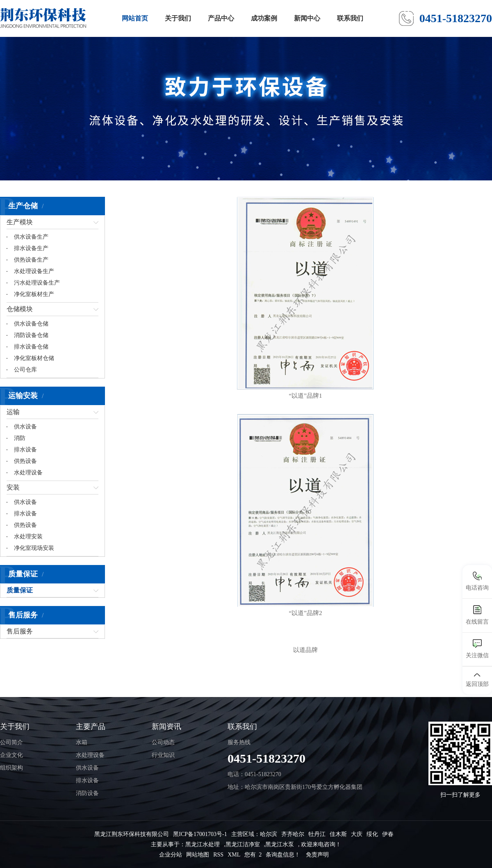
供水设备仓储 (31, 324)
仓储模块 (20, 309)
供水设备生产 (31, 237)
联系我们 (350, 18)
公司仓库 (25, 370)
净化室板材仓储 (34, 358)
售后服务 (20, 631)
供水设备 (25, 427)
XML (234, 855)
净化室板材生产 (34, 294)
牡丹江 (317, 834)
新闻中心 (307, 18)
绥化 (372, 834)
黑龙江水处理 (203, 844)
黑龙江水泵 (280, 844)
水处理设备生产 (34, 271)
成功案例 (264, 18)
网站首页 (135, 18)
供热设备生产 (31, 260)
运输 (13, 412)
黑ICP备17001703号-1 (200, 834)
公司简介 (11, 742)
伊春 (388, 834)
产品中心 (221, 18)
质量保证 (20, 590)
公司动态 (163, 742)
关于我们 (178, 18)
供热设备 (25, 461)
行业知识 (163, 755)
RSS (218, 855)
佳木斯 (338, 834)
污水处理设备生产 (37, 283)
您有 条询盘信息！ (272, 855)
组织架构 (11, 768)
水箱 (82, 742)
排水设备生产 (31, 248)
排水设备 (25, 450)
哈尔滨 (269, 834)
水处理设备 (28, 473)
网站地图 (198, 855)
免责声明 (317, 855)
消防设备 (87, 793)
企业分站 (171, 855)
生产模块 (20, 222)
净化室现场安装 (34, 548)
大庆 (357, 834)
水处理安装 (28, 537)
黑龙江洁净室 (243, 844)
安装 (13, 487)
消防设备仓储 (31, 335)
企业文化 (11, 755)
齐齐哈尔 (293, 834)
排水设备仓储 (31, 347)
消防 (20, 438)
